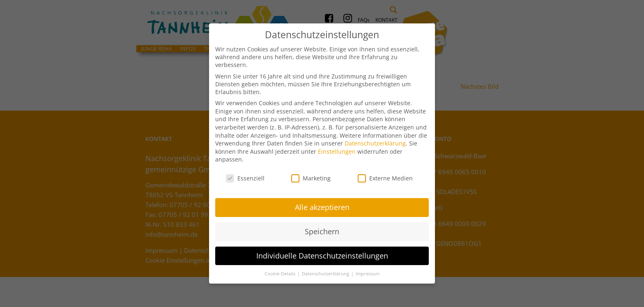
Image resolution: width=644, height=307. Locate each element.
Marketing (311, 176)
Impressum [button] (368, 271)
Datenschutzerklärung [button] (326, 271)
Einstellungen (337, 149)
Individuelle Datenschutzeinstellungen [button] (322, 253)
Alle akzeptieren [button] (322, 204)
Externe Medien (385, 176)
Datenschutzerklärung (375, 141)
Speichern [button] (322, 229)
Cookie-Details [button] (281, 271)
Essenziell (245, 176)
